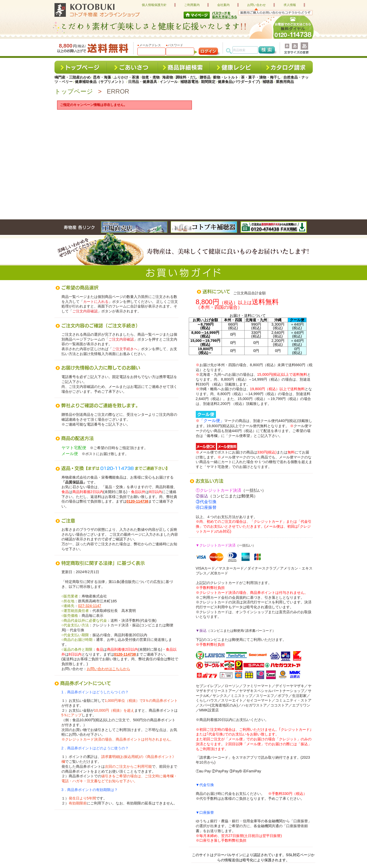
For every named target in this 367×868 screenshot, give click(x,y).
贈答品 (205, 77)
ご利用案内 (192, 5)
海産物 (168, 77)
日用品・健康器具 (143, 82)
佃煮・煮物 (151, 77)
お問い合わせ (256, 5)
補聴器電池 (189, 82)
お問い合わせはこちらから (108, 669)
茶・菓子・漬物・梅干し (261, 77)
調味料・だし (186, 77)
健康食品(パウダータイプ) (239, 82)
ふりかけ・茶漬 (126, 77)
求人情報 (290, 5)
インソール (169, 82)
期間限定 (208, 82)
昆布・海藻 (102, 77)
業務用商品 (285, 82)
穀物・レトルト (226, 77)
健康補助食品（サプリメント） (100, 82)
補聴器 (268, 82)
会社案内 (223, 5)
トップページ (74, 91)
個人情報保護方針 (154, 5)
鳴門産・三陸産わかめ (73, 77)
